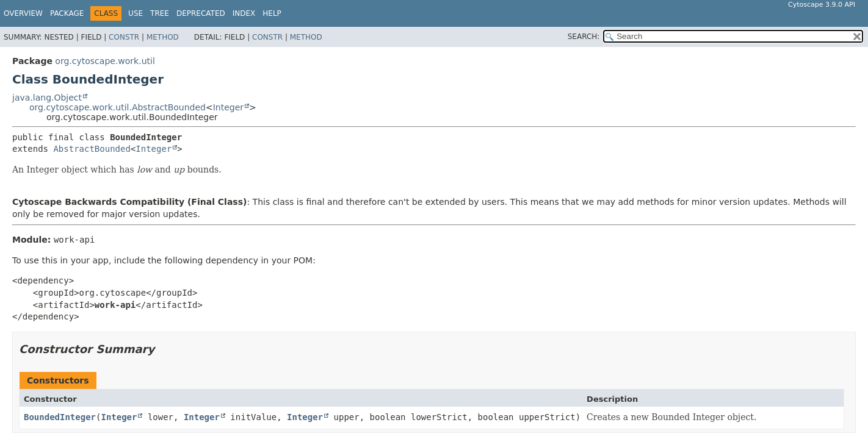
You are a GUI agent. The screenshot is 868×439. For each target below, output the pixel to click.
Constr (124, 37)
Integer (228, 107)
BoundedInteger (60, 417)
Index (244, 13)
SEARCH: (584, 37)
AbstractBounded (92, 149)
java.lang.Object (47, 98)
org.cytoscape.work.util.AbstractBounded (118, 107)
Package (67, 13)
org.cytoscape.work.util (105, 61)
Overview (23, 13)
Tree (160, 13)
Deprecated (201, 13)
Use (136, 13)
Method (163, 37)
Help (272, 13)
